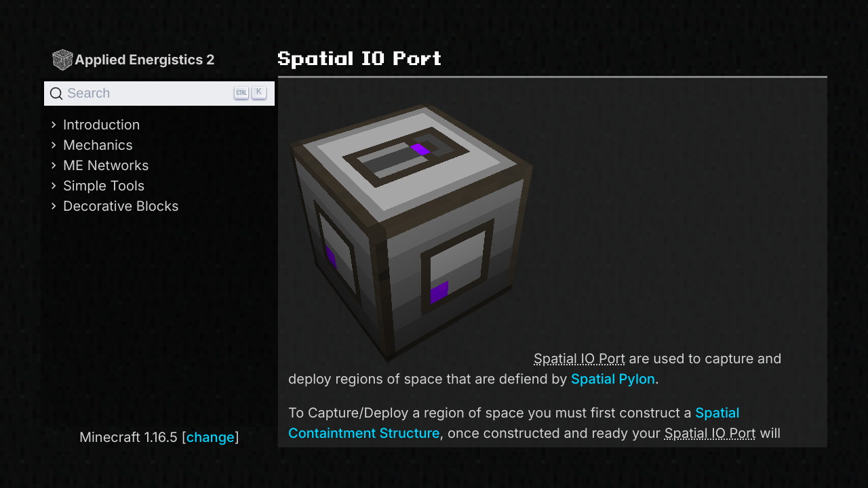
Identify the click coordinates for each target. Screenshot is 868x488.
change (211, 437)
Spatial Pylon (613, 379)
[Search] (159, 94)
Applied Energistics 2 (133, 59)
